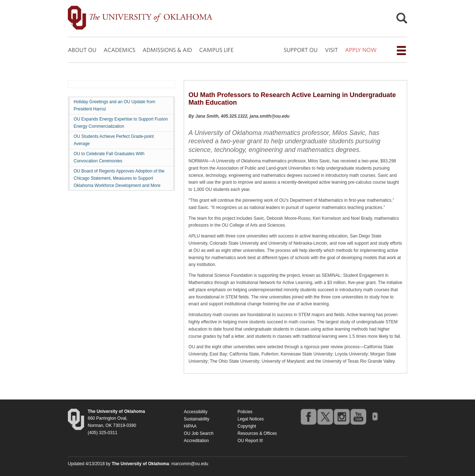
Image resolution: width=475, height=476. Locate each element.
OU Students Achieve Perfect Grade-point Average (114, 140)
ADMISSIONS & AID (167, 50)
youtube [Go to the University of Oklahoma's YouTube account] (358, 416)
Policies (245, 412)
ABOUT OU (82, 50)
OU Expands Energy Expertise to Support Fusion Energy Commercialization (121, 123)
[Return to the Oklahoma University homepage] (116, 411)
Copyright (247, 426)
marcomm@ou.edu (190, 464)
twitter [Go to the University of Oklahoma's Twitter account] (325, 416)
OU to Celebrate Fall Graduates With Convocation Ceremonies (109, 157)
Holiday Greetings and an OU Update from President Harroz (114, 105)
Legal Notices (251, 419)
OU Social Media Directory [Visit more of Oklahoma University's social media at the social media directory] (375, 416)
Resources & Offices (257, 433)
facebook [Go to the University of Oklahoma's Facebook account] (308, 416)
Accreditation (196, 441)
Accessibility (195, 412)
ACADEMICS (119, 50)
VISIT (331, 50)
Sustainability (197, 419)
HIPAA (190, 426)
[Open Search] (402, 20)
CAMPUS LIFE (216, 50)
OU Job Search (199, 433)
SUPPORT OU (301, 50)
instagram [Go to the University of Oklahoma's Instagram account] (341, 416)
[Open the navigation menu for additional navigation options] (401, 51)
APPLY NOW (361, 50)
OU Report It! (250, 441)
